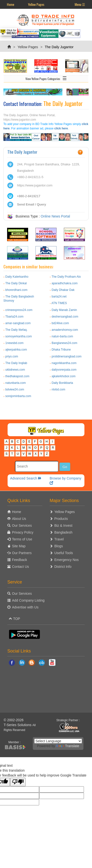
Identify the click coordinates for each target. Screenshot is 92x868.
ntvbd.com (58, 389)
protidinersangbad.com (67, 356)
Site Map (19, 546)
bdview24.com (15, 389)
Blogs (59, 546)
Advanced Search (26, 478)
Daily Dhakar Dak (63, 290)
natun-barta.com (62, 336)
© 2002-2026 (14, 720)
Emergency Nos (67, 560)
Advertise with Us (25, 607)
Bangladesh (63, 532)
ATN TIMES (59, 303)
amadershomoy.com (65, 330)
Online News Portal (55, 216)
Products (61, 519)
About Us (19, 519)
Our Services (22, 525)
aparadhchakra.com (65, 283)
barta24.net (59, 297)
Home (11, 4)
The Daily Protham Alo (66, 277)
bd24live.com (60, 323)
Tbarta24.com (14, 317)
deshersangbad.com (65, 317)
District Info (63, 567)
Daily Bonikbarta (62, 383)
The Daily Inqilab (16, 363)
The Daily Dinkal (16, 283)
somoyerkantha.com (19, 336)
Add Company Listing (28, 600)
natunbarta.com (16, 383)
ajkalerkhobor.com (63, 376)
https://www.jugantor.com (35, 185)
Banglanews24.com (64, 343)
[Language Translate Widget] (58, 741)
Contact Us (20, 567)
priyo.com (12, 356)
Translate (68, 746)
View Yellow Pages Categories (46, 78)
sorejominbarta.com (18, 396)
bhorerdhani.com (16, 290)
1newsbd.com (14, 343)
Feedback (19, 560)
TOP (14, 619)
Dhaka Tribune (61, 350)
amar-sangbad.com (18, 323)
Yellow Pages (36, 4)
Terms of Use (22, 539)
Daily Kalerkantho (17, 277)
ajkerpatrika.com (16, 350)
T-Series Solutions (18, 725)
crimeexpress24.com (19, 310)
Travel (59, 539)
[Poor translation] (18, 782)
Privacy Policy (23, 532)
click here (61, 128)
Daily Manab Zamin (64, 310)
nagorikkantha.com (64, 363)
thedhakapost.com (17, 376)
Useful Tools (64, 553)
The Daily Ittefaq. (17, 330)
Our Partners (22, 553)
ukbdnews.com (15, 370)
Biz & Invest (63, 525)
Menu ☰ (80, 4)
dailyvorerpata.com (64, 370)
